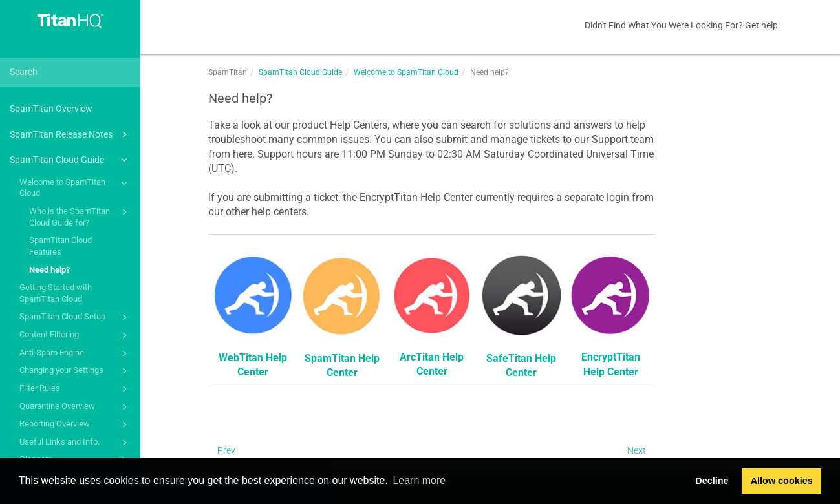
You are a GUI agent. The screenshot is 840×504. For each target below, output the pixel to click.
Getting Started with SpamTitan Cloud (56, 293)
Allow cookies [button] (782, 481)
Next (637, 450)
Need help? (49, 270)
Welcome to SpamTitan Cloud (75, 187)
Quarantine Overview (75, 407)
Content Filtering (75, 335)
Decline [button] (712, 481)
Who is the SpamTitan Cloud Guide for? (80, 216)
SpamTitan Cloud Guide (70, 160)
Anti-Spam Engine (75, 353)
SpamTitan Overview (51, 109)
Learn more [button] (419, 480)
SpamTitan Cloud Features (60, 246)
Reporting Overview (75, 425)
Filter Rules (75, 389)
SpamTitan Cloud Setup (75, 317)
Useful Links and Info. (75, 443)
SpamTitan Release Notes (70, 134)
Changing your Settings (75, 371)
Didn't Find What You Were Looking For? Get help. (683, 25)
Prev (226, 450)
